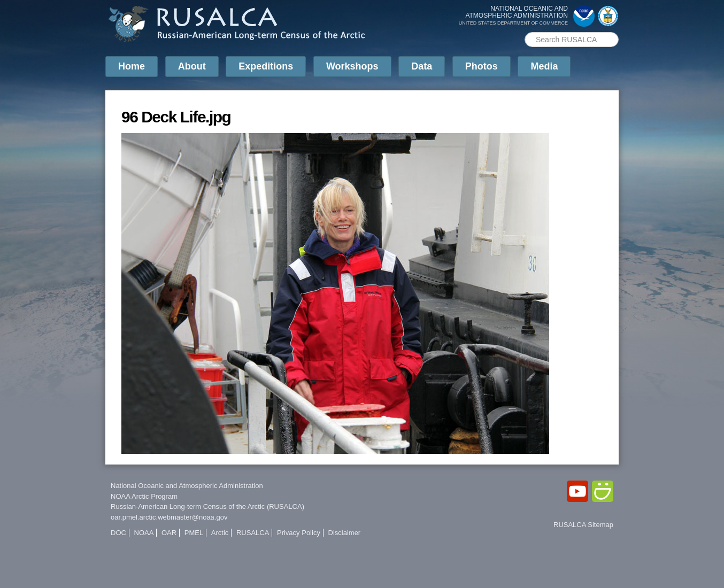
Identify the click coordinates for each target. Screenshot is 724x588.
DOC (118, 533)
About (192, 66)
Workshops (352, 66)
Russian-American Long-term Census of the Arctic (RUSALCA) (207, 506)
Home (132, 66)
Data (422, 66)
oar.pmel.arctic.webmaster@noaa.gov (169, 517)
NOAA (144, 533)
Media (544, 66)
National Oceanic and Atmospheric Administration (187, 486)
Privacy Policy (299, 533)
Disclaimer (345, 533)
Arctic (220, 533)
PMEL (194, 533)
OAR (169, 533)
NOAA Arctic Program (144, 496)
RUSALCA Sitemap (583, 525)
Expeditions (266, 66)
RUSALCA (253, 533)
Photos (482, 66)
